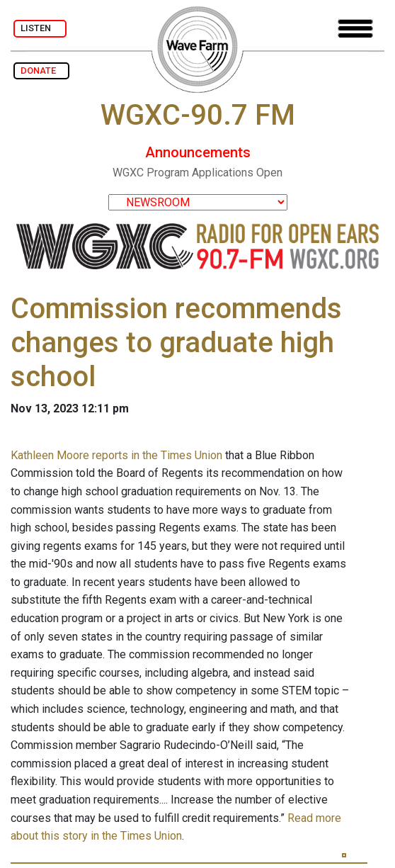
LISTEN (40, 28)
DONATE (41, 71)
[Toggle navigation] (355, 29)
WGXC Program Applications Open (197, 173)
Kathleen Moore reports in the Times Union (116, 455)
